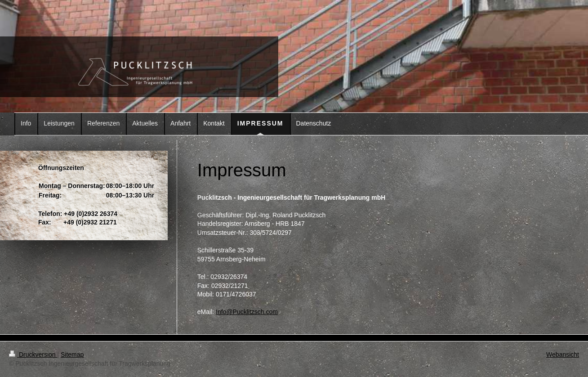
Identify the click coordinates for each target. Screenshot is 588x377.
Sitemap (72, 355)
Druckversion (33, 355)
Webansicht (563, 355)
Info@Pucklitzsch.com (247, 312)
